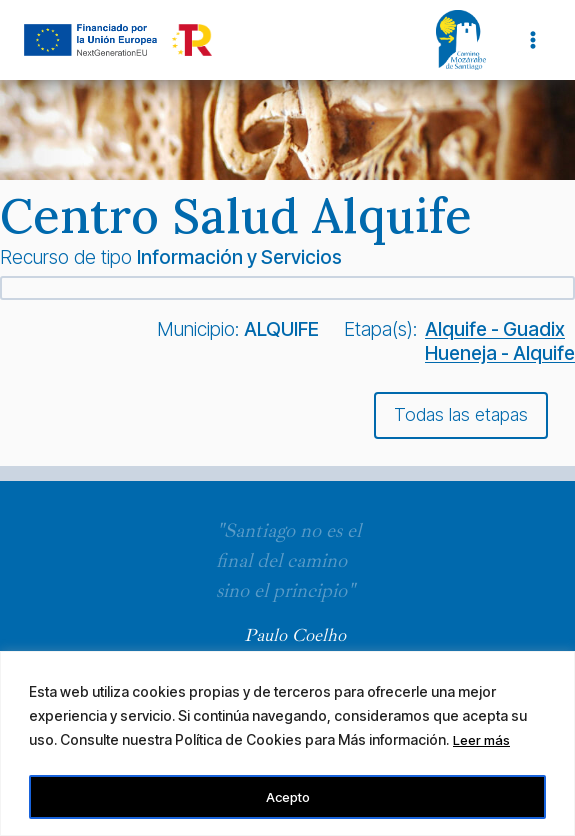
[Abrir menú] (532, 39)
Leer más (483, 742)
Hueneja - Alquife (500, 353)
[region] (287, 744)
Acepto (288, 796)
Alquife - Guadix (495, 329)
